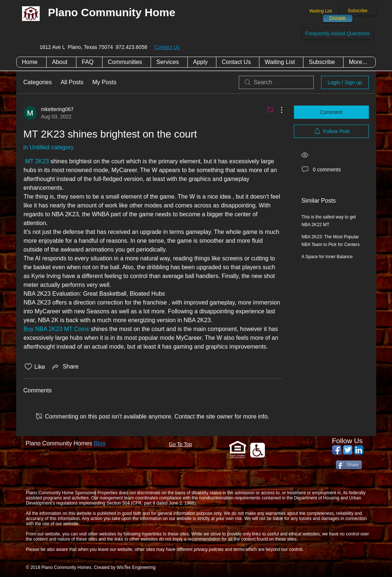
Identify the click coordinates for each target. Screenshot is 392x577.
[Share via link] (65, 367)
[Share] (349, 465)
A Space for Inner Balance (327, 257)
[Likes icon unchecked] (28, 367)
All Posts (72, 82)
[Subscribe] (358, 11)
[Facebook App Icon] (337, 450)
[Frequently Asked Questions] (338, 34)
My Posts (104, 82)
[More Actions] (278, 110)
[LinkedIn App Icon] (359, 450)
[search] (276, 82)
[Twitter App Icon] (348, 450)
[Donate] (338, 18)
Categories (38, 82)
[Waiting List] (321, 11)
